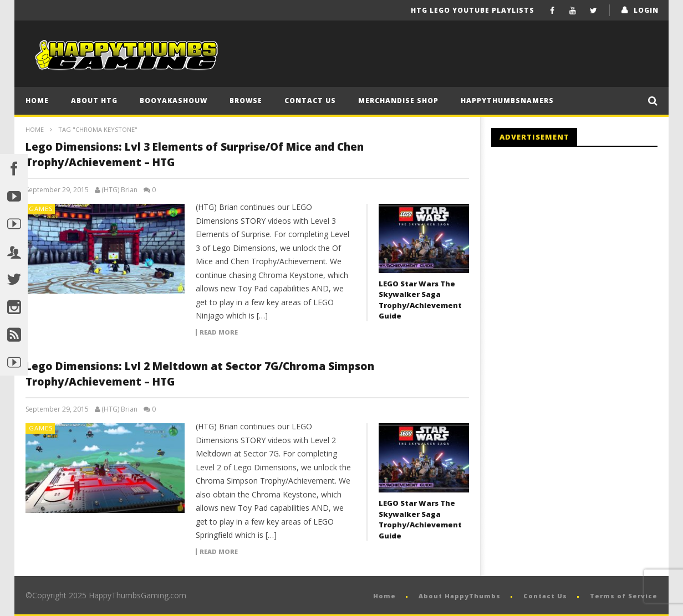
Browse (246, 101)
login (646, 10)
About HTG (94, 101)
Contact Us (310, 101)
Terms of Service (624, 596)
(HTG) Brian (119, 190)
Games (41, 209)
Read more (219, 332)
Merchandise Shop (398, 101)
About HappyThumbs (460, 596)
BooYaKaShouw (174, 101)
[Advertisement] (584, 247)
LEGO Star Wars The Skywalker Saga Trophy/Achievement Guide (420, 300)
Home (37, 101)
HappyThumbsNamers (507, 101)
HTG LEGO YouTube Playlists (473, 10)
